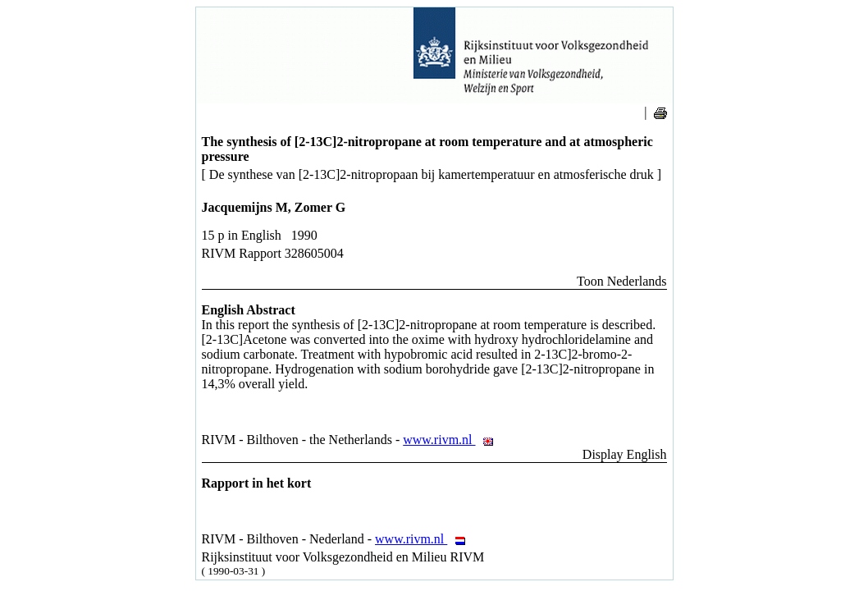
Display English (625, 454)
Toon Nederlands (622, 281)
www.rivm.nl (452, 440)
